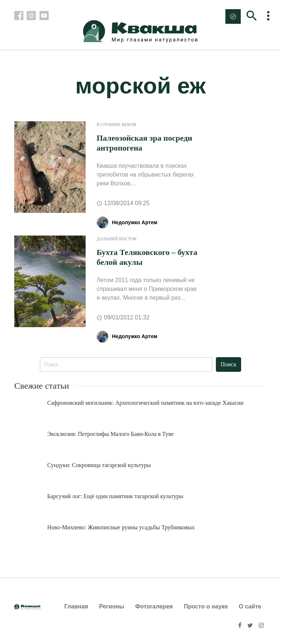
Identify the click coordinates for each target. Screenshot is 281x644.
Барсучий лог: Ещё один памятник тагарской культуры (115, 496)
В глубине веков (116, 125)
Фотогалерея (154, 606)
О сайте (250, 606)
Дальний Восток (117, 239)
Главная (76, 606)
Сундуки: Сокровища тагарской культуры (99, 465)
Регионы (112, 606)
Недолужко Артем (135, 222)
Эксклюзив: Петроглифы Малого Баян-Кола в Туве (110, 434)
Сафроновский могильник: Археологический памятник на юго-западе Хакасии (145, 403)
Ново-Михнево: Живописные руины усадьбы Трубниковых (121, 527)
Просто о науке (206, 606)
